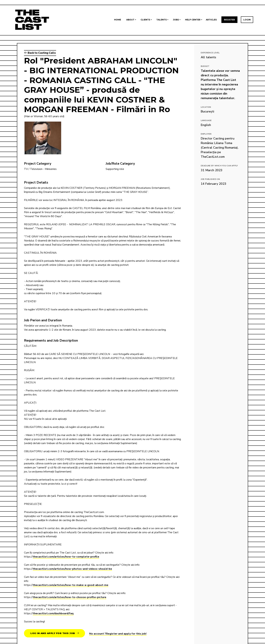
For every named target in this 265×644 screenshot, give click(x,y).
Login (247, 20)
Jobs (176, 20)
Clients (145, 20)
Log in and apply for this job (55, 633)
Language (206, 120)
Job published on (210, 179)
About (130, 20)
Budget (205, 66)
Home (118, 20)
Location (206, 107)
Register (229, 20)
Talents (161, 20)
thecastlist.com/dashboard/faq (53, 614)
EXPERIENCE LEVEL (210, 53)
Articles (211, 20)
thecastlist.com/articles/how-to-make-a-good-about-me (71, 585)
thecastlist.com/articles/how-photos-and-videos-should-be (72, 569)
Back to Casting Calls (40, 53)
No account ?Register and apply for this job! (118, 634)
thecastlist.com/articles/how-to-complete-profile (66, 557)
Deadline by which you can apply (219, 166)
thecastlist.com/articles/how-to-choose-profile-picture (70, 598)
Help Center (193, 20)
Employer (206, 134)
